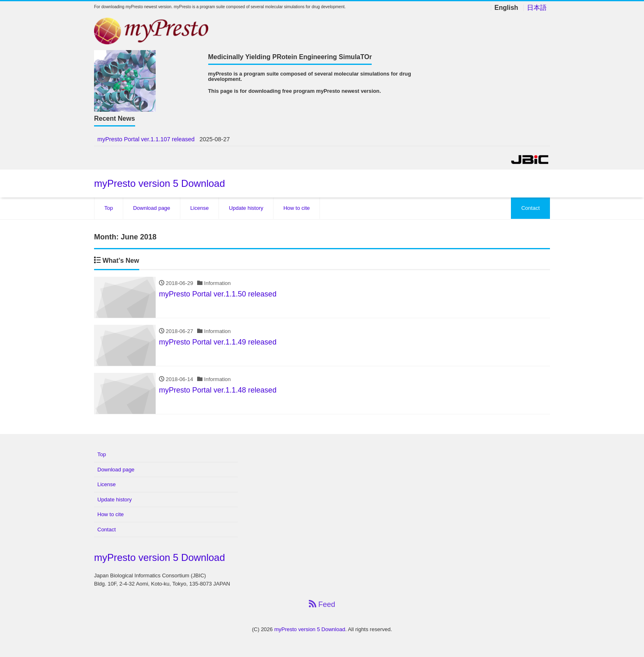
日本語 (537, 8)
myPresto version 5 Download (160, 183)
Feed (322, 604)
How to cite (297, 208)
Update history (246, 208)
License (199, 208)
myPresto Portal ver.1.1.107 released (146, 139)
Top (109, 208)
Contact (530, 208)
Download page (152, 208)
